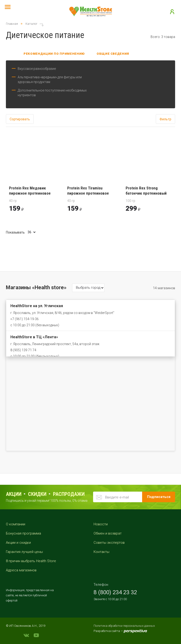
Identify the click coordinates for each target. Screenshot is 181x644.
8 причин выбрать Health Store (31, 561)
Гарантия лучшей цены (24, 552)
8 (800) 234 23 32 (115, 592)
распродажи (69, 494)
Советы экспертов (109, 543)
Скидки (37, 494)
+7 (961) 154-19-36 (25, 319)
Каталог (31, 24)
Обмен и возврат (108, 533)
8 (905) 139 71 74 (23, 350)
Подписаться (159, 497)
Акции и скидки (18, 543)
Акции (14, 494)
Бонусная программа (23, 533)
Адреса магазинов (21, 570)
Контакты (101, 552)
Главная (12, 24)
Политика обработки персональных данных (124, 626)
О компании (16, 524)
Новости (101, 524)
